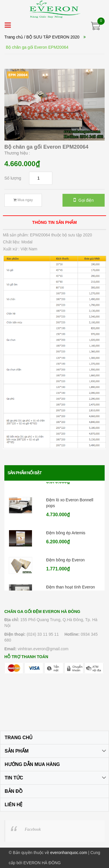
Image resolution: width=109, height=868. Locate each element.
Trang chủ (14, 37)
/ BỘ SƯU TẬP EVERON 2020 (52, 37)
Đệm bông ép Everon (66, 562)
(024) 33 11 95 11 (43, 634)
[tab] (54, 222)
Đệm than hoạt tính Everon (71, 589)
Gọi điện (84, 200)
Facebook (33, 829)
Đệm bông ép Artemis (66, 535)
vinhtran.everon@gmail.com (43, 649)
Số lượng (13, 178)
